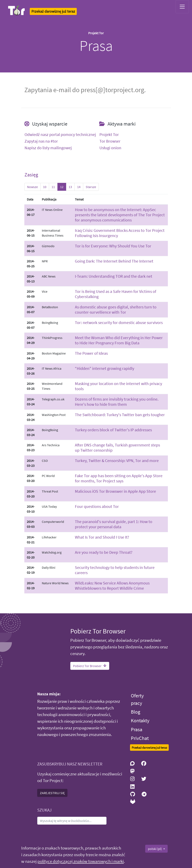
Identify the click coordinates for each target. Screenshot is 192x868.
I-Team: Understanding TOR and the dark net (114, 276)
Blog (136, 712)
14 (79, 187)
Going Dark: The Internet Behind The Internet (114, 261)
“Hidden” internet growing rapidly (105, 368)
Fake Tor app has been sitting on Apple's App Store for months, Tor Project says (119, 478)
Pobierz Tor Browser (90, 666)
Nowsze (32, 187)
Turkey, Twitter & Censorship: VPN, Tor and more (117, 460)
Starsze (91, 187)
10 (45, 187)
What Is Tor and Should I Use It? (102, 537)
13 (70, 187)
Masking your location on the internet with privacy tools (118, 386)
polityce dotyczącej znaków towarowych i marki (81, 861)
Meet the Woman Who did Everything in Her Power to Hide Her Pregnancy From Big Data (119, 340)
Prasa (137, 729)
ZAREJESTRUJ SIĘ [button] (52, 793)
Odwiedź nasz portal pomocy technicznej (60, 134)
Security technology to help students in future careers (115, 570)
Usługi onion (110, 148)
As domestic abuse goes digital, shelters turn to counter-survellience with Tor (116, 309)
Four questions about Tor (97, 506)
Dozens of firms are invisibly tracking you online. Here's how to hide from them (117, 402)
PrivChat (140, 738)
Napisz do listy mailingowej (48, 148)
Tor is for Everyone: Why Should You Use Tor (113, 246)
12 (62, 187)
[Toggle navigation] (182, 7)
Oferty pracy (137, 699)
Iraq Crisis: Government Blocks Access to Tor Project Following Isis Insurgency (120, 233)
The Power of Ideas (91, 353)
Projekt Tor (109, 134)
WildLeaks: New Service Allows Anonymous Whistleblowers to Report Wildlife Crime (112, 586)
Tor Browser (110, 141)
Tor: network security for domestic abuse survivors (119, 322)
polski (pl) (155, 849)
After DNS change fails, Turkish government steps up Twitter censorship (117, 447)
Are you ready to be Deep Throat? (104, 552)
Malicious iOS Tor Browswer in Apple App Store (115, 491)
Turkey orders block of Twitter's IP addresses (113, 430)
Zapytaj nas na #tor (41, 141)
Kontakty (140, 721)
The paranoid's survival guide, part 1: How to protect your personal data (114, 524)
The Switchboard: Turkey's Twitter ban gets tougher (120, 415)
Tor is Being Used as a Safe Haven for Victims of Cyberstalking (116, 294)
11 (53, 187)
